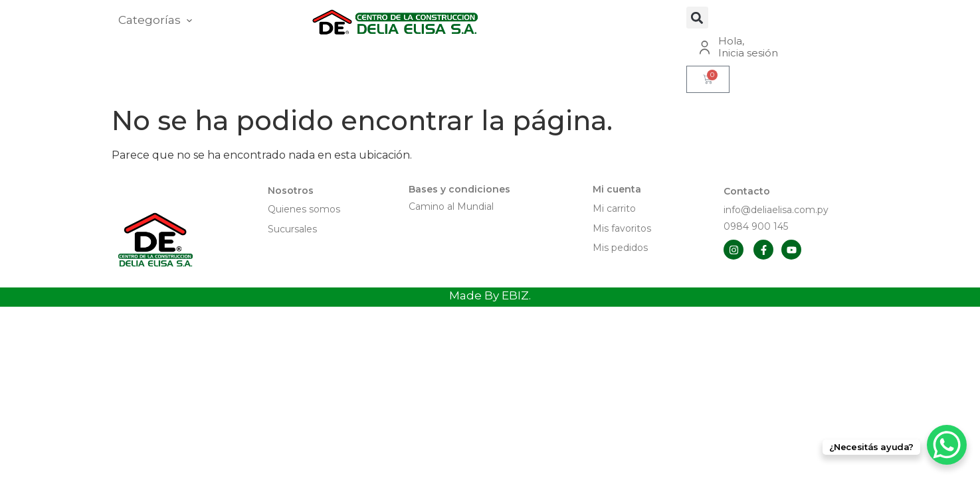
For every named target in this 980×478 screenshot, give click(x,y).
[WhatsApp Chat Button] (947, 445)
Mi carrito (616, 208)
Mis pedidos (620, 248)
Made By (490, 295)
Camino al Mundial (451, 206)
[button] (697, 18)
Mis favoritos (622, 228)
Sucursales (292, 229)
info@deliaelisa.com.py (776, 210)
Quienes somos (304, 209)
